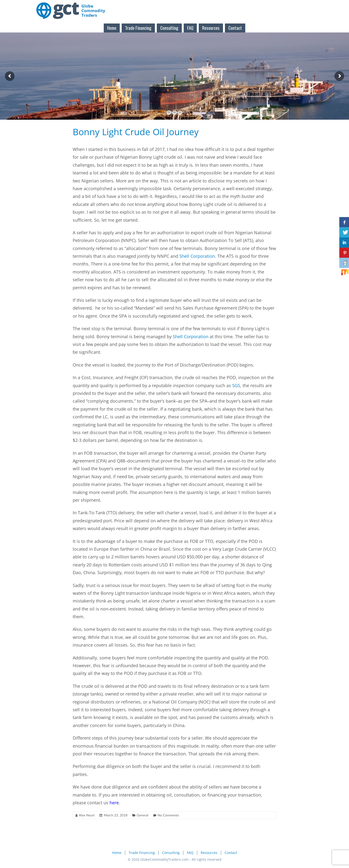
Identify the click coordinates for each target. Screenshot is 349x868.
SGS (236, 385)
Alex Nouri (87, 815)
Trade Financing (138, 28)
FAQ (190, 28)
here (114, 803)
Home (112, 28)
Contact (235, 28)
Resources (211, 28)
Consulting (169, 28)
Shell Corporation (197, 256)
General (143, 815)
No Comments (168, 815)
